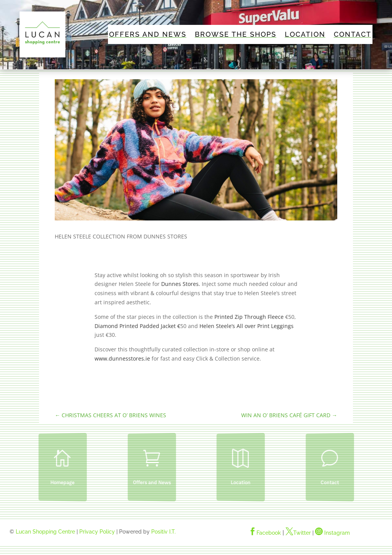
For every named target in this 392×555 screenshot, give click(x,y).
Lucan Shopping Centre (45, 532)
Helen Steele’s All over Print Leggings (247, 326)
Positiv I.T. (163, 532)
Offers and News (148, 35)
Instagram (332, 533)
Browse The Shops (236, 35)
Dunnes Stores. (181, 284)
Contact (353, 35)
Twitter (298, 533)
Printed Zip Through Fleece (249, 317)
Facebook (265, 533)
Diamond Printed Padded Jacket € (137, 326)
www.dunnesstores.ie (122, 358)
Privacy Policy (97, 532)
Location (305, 35)
